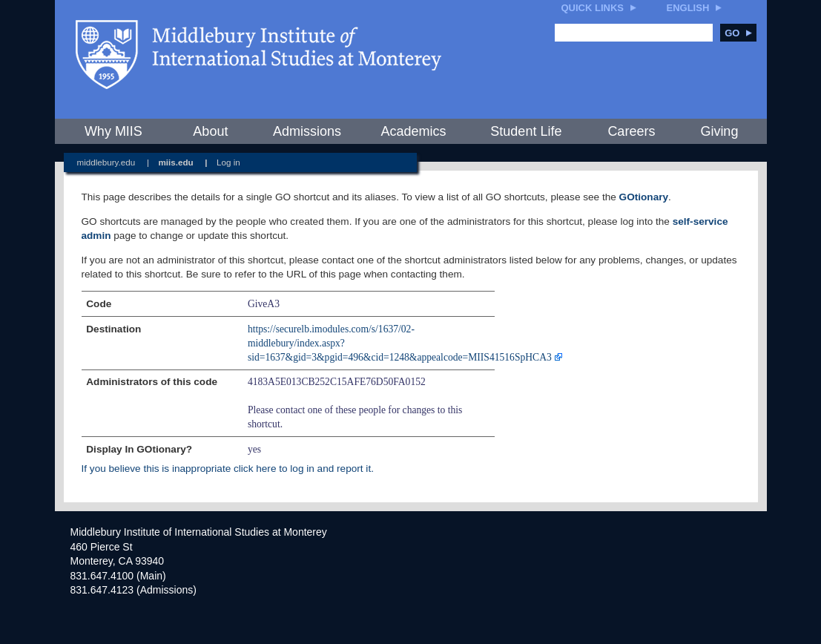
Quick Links (593, 8)
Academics (413, 131)
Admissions (307, 131)
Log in (228, 162)
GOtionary (644, 197)
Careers (631, 131)
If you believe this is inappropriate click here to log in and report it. (228, 469)
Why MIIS (113, 131)
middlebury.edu (106, 162)
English (688, 8)
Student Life (526, 131)
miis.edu (175, 162)
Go (738, 33)
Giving (719, 131)
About (210, 131)
